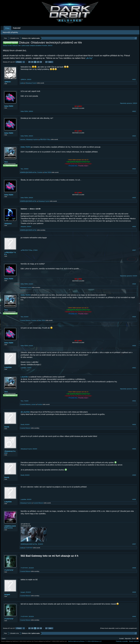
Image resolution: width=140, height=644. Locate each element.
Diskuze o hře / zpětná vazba (21, 45)
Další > (51, 62)
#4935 (134, 475)
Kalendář (17, 28)
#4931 (134, 368)
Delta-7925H (9, 106)
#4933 (134, 425)
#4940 (134, 616)
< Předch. (19, 62)
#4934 (134, 449)
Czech (4, 638)
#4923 (134, 136)
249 (41, 62)
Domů (134, 638)
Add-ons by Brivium (85, 641)
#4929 (134, 317)
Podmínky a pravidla (122, 641)
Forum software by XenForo (18, 641)
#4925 (134, 198)
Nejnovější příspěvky (10, 32)
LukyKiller (8, 367)
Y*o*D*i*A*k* (29, 548)
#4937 (134, 544)
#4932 (134, 401)
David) (7, 427)
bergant (7, 594)
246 (32, 62)
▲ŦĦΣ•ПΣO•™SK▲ (45, 139)
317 (46, 62)
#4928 (134, 284)
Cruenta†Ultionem (25, 320)
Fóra (7, 28)
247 (35, 62)
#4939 (134, 592)
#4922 (134, 111)
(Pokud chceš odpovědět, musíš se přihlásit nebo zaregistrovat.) (119, 628)
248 (38, 62)
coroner (34, 404)
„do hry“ (89, 58)
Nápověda (128, 638)
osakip (22, 83)
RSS (137, 638)
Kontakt (121, 638)
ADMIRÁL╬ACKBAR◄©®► (28, 172)
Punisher (45, 45)
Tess (6, 162)
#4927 (134, 250)
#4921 (134, 79)
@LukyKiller (25, 412)
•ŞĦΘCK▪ (8, 82)
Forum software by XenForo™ (51, 641)
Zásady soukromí (134, 641)
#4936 (134, 499)
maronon (23, 139)
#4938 (134, 568)
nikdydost (8, 224)
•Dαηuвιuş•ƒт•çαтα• (31, 83)
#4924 (134, 169)
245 (29, 62)
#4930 (134, 346)
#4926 (134, 227)
